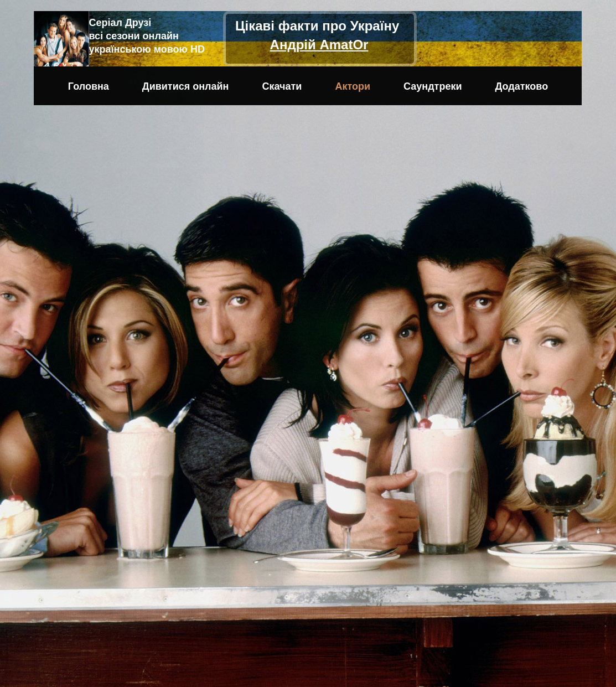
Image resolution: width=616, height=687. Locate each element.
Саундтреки (433, 86)
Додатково (522, 86)
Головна (89, 86)
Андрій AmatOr (319, 45)
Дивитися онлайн (186, 86)
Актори (353, 86)
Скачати (282, 86)
